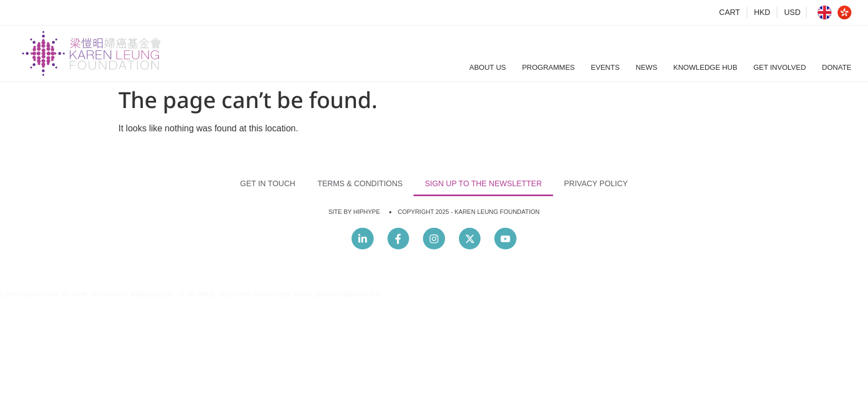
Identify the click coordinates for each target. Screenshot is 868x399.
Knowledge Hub (705, 67)
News (646, 67)
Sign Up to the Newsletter (483, 183)
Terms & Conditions (360, 183)
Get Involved (780, 67)
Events (605, 67)
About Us (488, 67)
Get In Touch (268, 183)
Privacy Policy (596, 183)
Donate (837, 67)
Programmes (548, 67)
